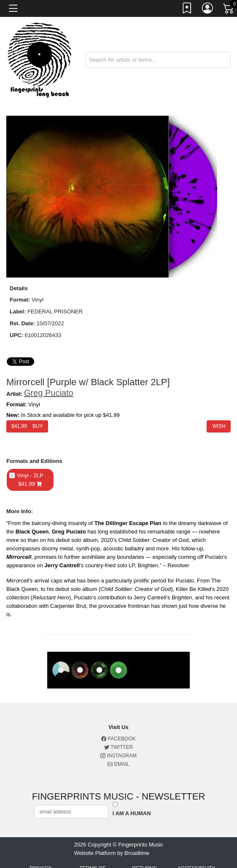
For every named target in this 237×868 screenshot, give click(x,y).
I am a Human (132, 813)
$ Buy (27, 426)
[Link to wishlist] (187, 10)
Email (118, 764)
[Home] (39, 59)
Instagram (118, 756)
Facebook (118, 739)
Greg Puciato (49, 393)
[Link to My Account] (208, 10)
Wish (219, 426)
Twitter (118, 747)
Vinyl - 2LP (30, 480)
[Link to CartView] (229, 8)
